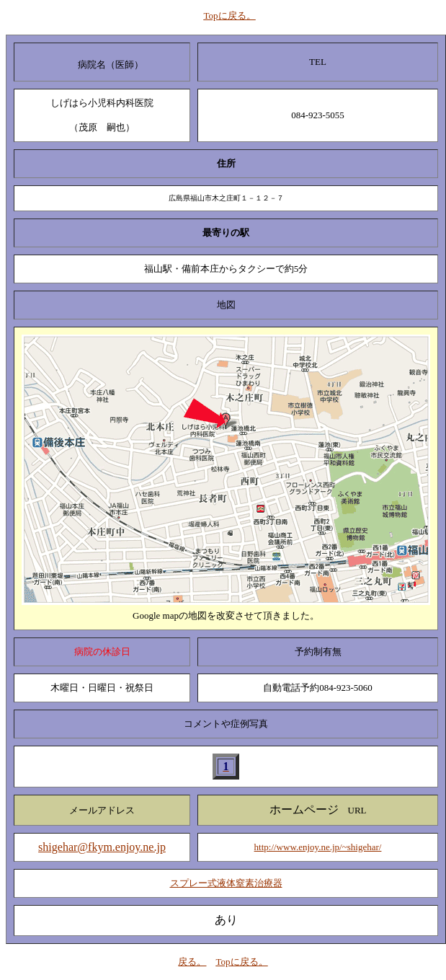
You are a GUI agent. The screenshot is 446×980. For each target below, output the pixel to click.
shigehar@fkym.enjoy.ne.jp (102, 847)
